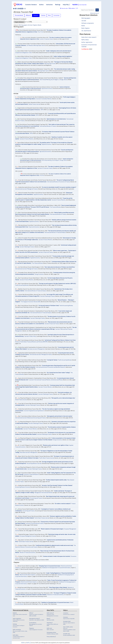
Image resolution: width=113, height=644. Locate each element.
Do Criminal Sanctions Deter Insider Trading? (58, 373)
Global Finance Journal (34, 104)
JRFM (42, 110)
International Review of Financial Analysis (55, 232)
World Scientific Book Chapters (28, 575)
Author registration (87, 42)
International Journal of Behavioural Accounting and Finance (30, 418)
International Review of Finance (48, 126)
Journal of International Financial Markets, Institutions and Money (46, 380)
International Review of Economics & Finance (59, 182)
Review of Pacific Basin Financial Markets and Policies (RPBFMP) (32, 342)
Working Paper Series (50, 64)
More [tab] (49, 15)
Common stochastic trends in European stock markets (56, 556)
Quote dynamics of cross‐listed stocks (56, 119)
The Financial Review (55, 207)
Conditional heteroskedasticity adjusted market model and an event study (54, 545)
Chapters (35, 25)
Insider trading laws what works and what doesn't (59, 51)
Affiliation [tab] (28, 15)
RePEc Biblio (85, 40)
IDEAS (23, 643)
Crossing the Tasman (52, 360)
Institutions (49, 5)
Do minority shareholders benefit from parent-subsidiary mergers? (59, 187)
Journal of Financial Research (31, 474)
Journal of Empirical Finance (46, 252)
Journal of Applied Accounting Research (34, 411)
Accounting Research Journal (34, 463)
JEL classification (86, 31)
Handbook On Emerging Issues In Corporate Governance (56, 568)
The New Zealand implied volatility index (56, 480)
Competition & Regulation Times (23, 53)
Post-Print (40, 32)
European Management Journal (28, 536)
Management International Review (43, 493)
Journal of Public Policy (30, 336)
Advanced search (95, 13)
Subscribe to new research (89, 37)
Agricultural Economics (47, 88)
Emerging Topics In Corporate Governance (50, 566)
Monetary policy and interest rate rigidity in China (56, 445)
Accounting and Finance (36, 498)
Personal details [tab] (19, 15)
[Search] (97, 10)
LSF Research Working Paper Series (36, 45)
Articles (30, 25)
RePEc (29, 643)
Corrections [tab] (56, 15)
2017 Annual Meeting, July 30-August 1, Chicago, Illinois (53, 80)
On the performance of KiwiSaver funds (49, 306)
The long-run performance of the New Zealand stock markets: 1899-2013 (57, 284)
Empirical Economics (34, 227)
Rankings (58, 5)
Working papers (86, 18)
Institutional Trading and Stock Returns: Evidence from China (60, 340)
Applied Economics (47, 144)
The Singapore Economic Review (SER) (31, 302)
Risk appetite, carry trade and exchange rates (63, 398)
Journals (84, 21)
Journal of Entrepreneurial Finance (35, 523)
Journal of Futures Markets (27, 139)
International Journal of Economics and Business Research (51, 367)
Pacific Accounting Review (22, 285)
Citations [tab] (43, 15)
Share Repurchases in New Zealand (58, 587)
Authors (41, 5)
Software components (88, 23)
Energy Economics (39, 274)
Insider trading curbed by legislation (63, 56)
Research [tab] (36, 15)
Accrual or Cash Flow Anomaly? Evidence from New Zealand (57, 485)
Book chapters (85, 28)
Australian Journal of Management (36, 349)
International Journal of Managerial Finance (26, 189)
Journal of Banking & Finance (27, 247)
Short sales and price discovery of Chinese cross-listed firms (60, 267)
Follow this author (65, 8)
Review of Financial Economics (28, 553)
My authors (72, 8)
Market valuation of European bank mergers (52, 529)
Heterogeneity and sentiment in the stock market (59, 416)
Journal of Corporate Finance (46, 39)
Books (83, 26)
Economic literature (31, 5)
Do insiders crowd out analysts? (63, 504)
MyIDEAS (79, 5)
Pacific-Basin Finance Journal (47, 458)
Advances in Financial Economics (55, 595)
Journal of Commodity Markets (44, 99)
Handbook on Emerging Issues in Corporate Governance (55, 602)
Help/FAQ (66, 5)
